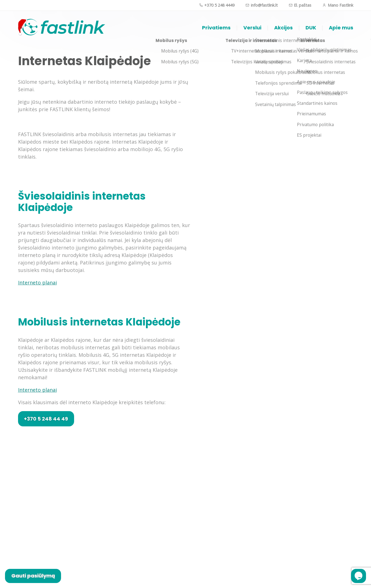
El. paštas (300, 5)
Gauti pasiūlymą (33, 576)
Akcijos (283, 28)
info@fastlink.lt (262, 5)
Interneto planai (37, 282)
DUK (311, 28)
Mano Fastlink (338, 5)
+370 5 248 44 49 (46, 419)
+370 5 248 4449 (217, 5)
